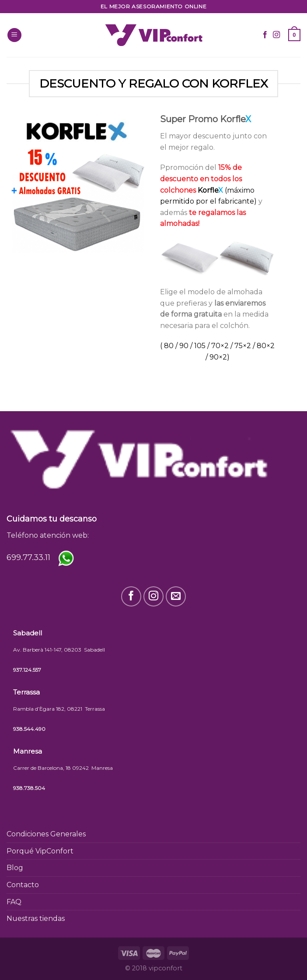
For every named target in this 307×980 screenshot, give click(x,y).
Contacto (23, 885)
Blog (15, 868)
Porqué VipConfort (40, 851)
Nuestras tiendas (36, 918)
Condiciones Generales (46, 834)
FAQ (14, 902)
